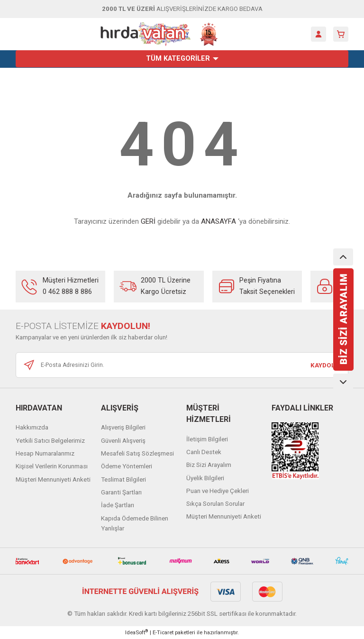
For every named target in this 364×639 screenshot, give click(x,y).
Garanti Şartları (121, 492)
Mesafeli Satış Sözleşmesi (137, 453)
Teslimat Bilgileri (123, 479)
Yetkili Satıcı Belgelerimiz (50, 441)
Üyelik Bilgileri (205, 478)
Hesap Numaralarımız (45, 453)
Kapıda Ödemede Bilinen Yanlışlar (135, 523)
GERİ (148, 221)
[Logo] (159, 34)
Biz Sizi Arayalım (209, 465)
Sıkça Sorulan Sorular (215, 504)
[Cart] (341, 34)
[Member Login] (318, 34)
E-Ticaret (163, 632)
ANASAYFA (218, 221)
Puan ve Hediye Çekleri (218, 491)
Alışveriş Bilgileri (123, 427)
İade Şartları (118, 505)
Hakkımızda (32, 427)
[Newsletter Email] (182, 365)
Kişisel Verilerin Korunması (52, 466)
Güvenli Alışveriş (123, 441)
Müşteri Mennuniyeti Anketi (53, 479)
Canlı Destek (204, 452)
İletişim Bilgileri (207, 439)
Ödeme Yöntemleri (127, 466)
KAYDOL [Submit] (323, 365)
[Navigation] (182, 59)
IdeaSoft (136, 632)
